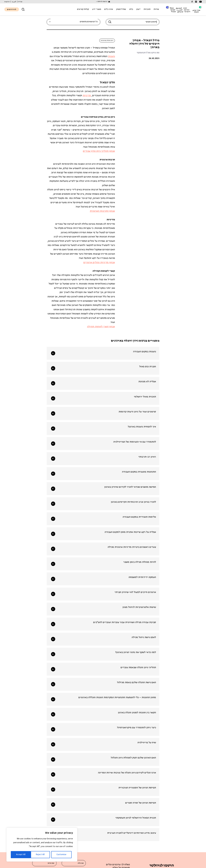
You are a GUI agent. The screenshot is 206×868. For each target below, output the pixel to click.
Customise (61, 855)
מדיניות (87, 96)
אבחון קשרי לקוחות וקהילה (101, 327)
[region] (42, 845)
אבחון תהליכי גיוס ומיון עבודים (99, 151)
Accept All (21, 855)
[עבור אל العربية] (14, 2)
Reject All (40, 855)
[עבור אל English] (7, 2)
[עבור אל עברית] (20, 2)
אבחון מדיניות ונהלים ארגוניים (99, 263)
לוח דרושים (12, 10)
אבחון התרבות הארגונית (102, 211)
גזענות (111, 57)
